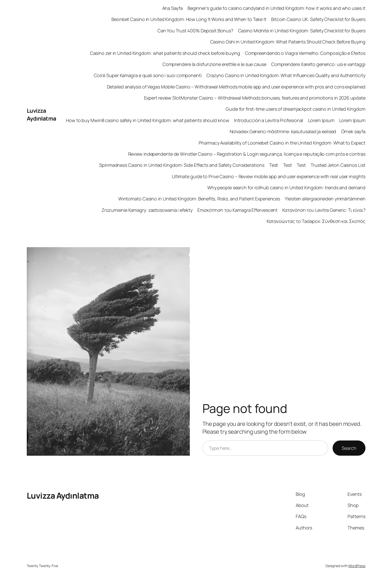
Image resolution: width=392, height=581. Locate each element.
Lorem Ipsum (321, 120)
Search (349, 448)
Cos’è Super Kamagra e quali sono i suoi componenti (148, 75)
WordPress (357, 566)
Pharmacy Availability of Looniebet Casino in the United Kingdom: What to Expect (282, 143)
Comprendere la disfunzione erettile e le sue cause (214, 64)
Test (274, 165)
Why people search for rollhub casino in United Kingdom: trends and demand (286, 188)
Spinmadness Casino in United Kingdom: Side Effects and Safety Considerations (182, 165)
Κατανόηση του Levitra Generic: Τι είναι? (324, 210)
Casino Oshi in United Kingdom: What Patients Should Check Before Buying (288, 42)
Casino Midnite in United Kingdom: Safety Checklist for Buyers (302, 31)
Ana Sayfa (172, 8)
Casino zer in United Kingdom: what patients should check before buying (165, 53)
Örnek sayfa (353, 131)
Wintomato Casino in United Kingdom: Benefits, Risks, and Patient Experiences (199, 199)
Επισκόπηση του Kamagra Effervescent (238, 210)
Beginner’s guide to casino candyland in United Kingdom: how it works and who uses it (276, 8)
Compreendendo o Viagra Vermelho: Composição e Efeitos (305, 53)
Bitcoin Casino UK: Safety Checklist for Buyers (318, 19)
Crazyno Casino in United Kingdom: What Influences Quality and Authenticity (286, 75)
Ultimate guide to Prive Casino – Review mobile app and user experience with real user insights (269, 176)
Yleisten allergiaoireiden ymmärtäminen (325, 199)
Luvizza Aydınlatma (42, 115)
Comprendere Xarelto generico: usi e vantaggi (318, 64)
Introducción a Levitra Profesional (269, 120)
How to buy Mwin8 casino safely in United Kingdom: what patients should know (148, 120)
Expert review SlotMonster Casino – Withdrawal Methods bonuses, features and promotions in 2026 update (255, 98)
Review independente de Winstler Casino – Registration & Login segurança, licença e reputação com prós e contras (247, 154)
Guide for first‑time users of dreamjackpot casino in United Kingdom (295, 109)
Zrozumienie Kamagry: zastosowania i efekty (147, 210)
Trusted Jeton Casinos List (338, 165)
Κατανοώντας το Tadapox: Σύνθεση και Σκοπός (316, 221)
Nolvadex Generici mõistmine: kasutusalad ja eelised (283, 131)
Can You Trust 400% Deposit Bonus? (195, 31)
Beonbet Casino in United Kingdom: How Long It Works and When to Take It (189, 19)
